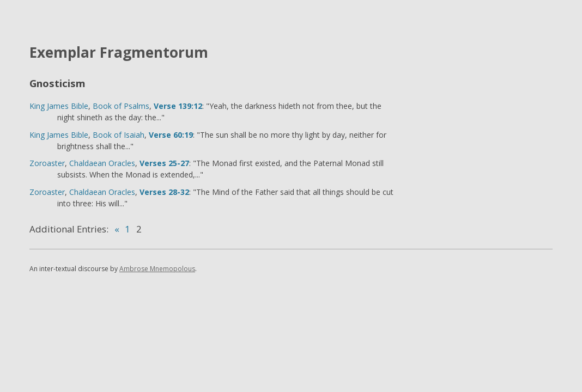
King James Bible (59, 106)
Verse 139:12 (178, 106)
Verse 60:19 (171, 135)
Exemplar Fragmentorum (119, 52)
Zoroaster (47, 163)
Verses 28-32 (164, 192)
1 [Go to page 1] (128, 229)
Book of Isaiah (119, 135)
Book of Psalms (121, 106)
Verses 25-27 (164, 163)
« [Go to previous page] (117, 229)
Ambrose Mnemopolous (157, 269)
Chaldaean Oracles (102, 163)
